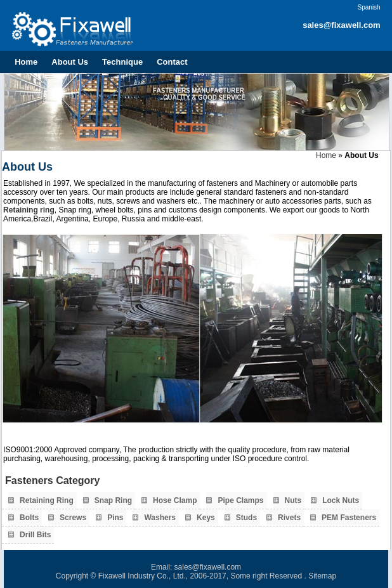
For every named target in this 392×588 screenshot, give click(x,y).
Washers (160, 518)
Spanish (369, 7)
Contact (172, 62)
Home (26, 62)
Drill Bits (35, 535)
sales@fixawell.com (342, 25)
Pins (115, 518)
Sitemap (322, 576)
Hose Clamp (175, 500)
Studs (246, 518)
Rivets (289, 518)
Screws (73, 518)
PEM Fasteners (349, 518)
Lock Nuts (341, 500)
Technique (122, 62)
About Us (70, 62)
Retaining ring (29, 210)
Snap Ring (113, 500)
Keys (206, 518)
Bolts (29, 518)
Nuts (293, 500)
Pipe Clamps (240, 500)
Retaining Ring (47, 500)
